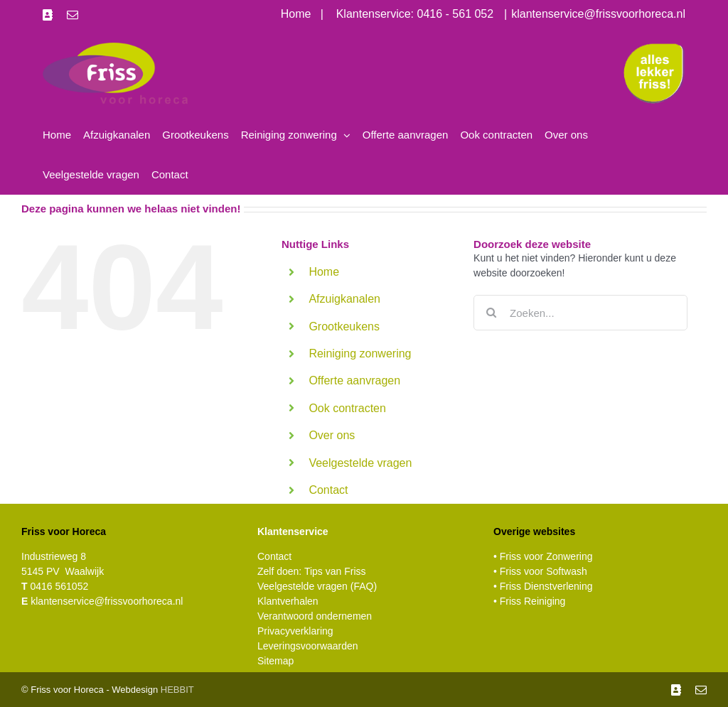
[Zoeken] (491, 313)
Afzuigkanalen (344, 299)
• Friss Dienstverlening (543, 586)
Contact (328, 490)
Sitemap (275, 661)
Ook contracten (347, 408)
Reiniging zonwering (360, 353)
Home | (309, 14)
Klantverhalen (288, 601)
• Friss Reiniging (529, 601)
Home (324, 272)
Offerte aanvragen (354, 381)
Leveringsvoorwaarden (308, 646)
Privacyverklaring (295, 631)
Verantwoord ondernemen (315, 616)
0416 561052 (55, 586)
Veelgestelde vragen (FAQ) (317, 586)
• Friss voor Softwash (540, 571)
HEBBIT (177, 690)
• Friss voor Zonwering (543, 556)
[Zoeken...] (580, 313)
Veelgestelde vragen (360, 463)
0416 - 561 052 (456, 14)
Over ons (332, 435)
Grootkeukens (344, 326)
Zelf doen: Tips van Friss (312, 571)
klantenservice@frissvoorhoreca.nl (598, 14)
